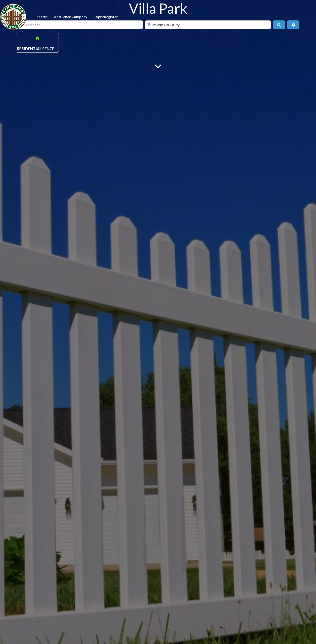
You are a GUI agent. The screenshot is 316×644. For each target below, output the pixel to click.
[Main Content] (158, 66)
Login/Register (106, 17)
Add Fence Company (71, 17)
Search (42, 17)
